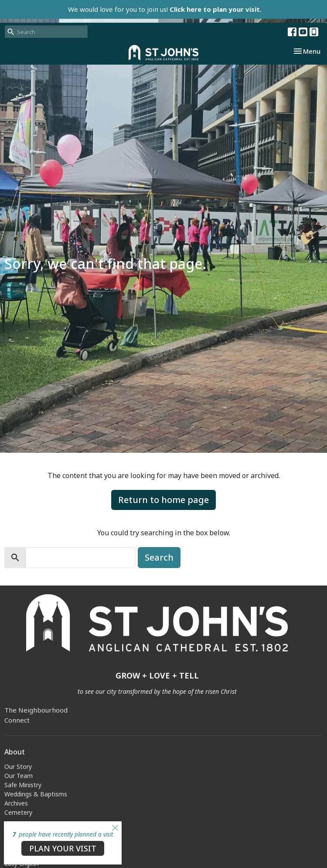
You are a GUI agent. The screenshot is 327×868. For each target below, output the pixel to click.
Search (159, 557)
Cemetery (18, 812)
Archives (16, 803)
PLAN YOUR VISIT (63, 848)
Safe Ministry (23, 785)
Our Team (19, 776)
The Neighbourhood (36, 710)
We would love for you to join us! (165, 9)
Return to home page (163, 500)
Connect (17, 720)
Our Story (18, 766)
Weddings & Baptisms (36, 794)
